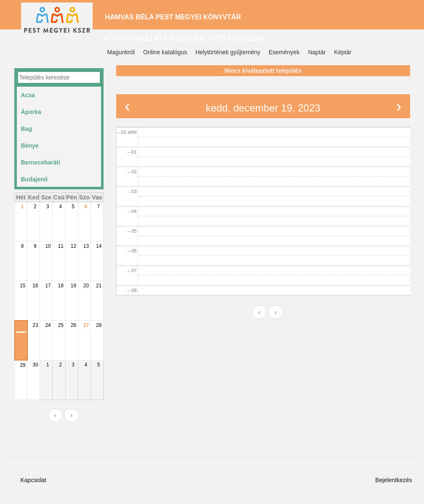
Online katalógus (165, 52)
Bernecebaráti (41, 162)
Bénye (30, 146)
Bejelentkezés (393, 480)
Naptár (317, 52)
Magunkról (121, 52)
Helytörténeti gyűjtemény (228, 52)
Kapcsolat (33, 480)
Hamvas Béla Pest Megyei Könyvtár (173, 17)
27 (86, 325)
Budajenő (35, 179)
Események (284, 52)
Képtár (343, 52)
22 (23, 325)
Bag (27, 129)
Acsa (28, 95)
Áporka (31, 112)
